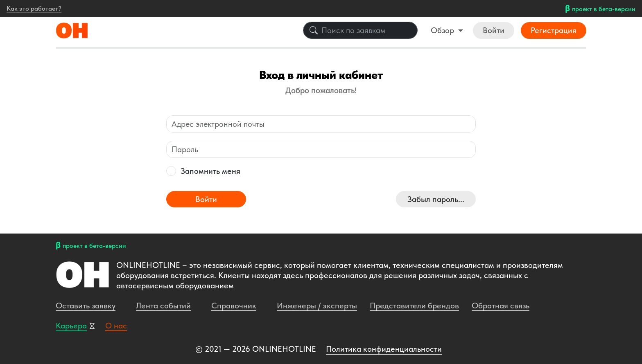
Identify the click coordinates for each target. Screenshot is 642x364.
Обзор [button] (443, 30)
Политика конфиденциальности (384, 349)
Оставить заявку (86, 306)
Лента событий (163, 306)
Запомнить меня (210, 171)
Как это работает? (34, 8)
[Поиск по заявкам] (360, 30)
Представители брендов (414, 306)
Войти (494, 30)
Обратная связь (501, 306)
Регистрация (554, 30)
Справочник (234, 306)
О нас (116, 326)
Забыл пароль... (436, 199)
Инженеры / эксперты (317, 306)
